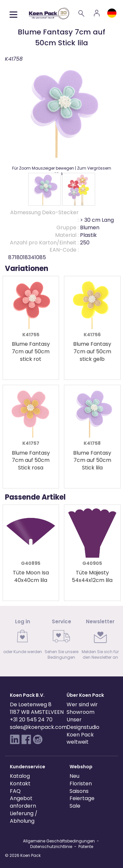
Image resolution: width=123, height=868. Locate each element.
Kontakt (20, 784)
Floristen (81, 784)
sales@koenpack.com (38, 727)
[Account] (97, 13)
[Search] (82, 13)
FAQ (15, 791)
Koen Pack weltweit (80, 738)
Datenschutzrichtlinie (51, 847)
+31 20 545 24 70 (31, 720)
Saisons (79, 791)
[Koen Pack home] (49, 13)
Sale (75, 806)
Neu (74, 776)
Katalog (20, 776)
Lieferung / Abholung (24, 817)
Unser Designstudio (83, 723)
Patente (86, 847)
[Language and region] (112, 13)
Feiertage (82, 798)
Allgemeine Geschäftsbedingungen (59, 841)
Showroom (81, 712)
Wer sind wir (82, 704)
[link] (23, 639)
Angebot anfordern (23, 802)
